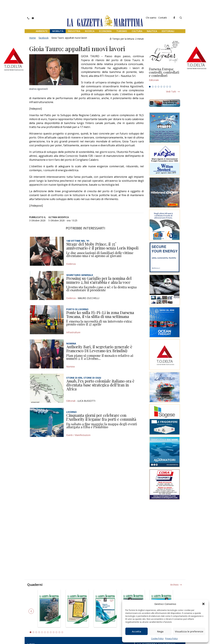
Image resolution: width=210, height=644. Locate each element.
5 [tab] (161, 87)
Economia (105, 31)
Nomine (71, 367)
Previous (31, 611)
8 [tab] (170, 87)
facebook (44, 38)
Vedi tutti (171, 91)
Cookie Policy (157, 639)
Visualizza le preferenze (189, 631)
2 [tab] (153, 87)
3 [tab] (156, 87)
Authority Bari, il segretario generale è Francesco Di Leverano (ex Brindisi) (99, 349)
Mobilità (58, 31)
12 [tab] (62, 632)
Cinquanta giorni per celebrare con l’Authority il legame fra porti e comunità (101, 417)
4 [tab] (158, 87)
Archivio (174, 585)
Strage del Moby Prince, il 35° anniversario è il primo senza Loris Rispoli (102, 246)
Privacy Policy (171, 639)
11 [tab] (59, 632)
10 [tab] (56, 632)
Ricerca (90, 31)
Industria (74, 31)
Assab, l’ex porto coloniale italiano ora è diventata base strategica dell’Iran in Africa (100, 385)
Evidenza (71, 264)
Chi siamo (151, 18)
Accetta (136, 631)
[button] (203, 604)
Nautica (152, 31)
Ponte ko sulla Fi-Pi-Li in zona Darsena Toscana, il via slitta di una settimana (100, 314)
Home (32, 38)
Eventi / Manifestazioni (78, 435)
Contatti (163, 18)
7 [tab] (167, 87)
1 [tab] (150, 87)
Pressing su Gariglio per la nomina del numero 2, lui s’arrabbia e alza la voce (99, 280)
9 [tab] (54, 632)
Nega (160, 631)
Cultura (137, 31)
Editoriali (168, 31)
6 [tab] (164, 87)
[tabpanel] (165, 76)
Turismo (122, 31)
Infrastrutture (73, 332)
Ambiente (42, 31)
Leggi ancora (165, 76)
